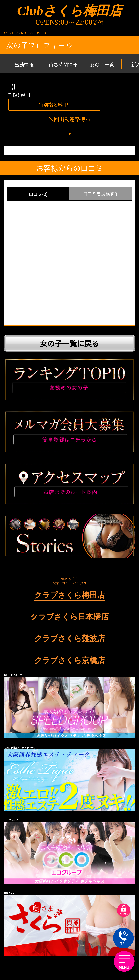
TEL (123, 939)
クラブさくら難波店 (70, 638)
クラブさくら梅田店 (70, 595)
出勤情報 (24, 65)
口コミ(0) (38, 194)
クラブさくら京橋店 (70, 660)
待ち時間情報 (63, 65)
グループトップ (11, 33)
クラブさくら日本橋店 (69, 617)
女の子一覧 (42, 33)
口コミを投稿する (101, 194)
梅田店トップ (27, 33)
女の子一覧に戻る (69, 343)
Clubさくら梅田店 (69, 11)
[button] (70, 134)
